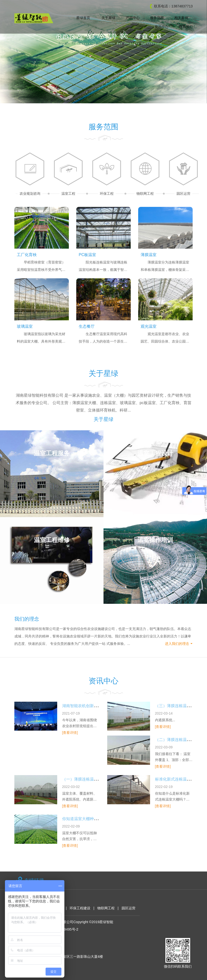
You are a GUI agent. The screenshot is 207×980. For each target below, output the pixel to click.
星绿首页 (83, 18)
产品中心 (133, 18)
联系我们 (186, 27)
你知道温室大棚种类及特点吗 (88, 819)
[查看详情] (70, 733)
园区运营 (129, 908)
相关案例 (181, 18)
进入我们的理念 (177, 644)
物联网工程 (106, 908)
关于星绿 (108, 18)
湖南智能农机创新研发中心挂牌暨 (92, 706)
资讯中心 (161, 27)
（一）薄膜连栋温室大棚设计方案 (92, 779)
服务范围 (157, 18)
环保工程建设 (80, 908)
